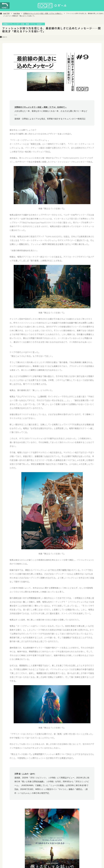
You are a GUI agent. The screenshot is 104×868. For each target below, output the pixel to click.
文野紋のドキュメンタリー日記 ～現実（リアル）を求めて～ (43, 14)
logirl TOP (6, 14)
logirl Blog (17, 14)
